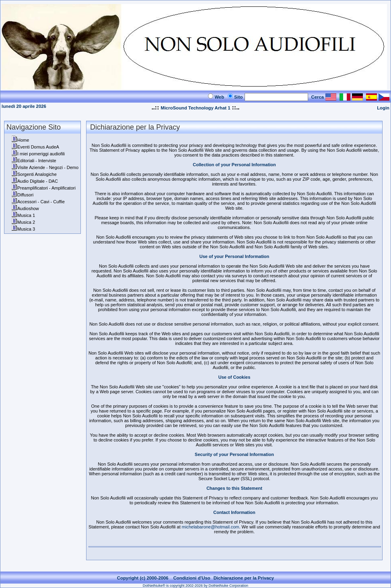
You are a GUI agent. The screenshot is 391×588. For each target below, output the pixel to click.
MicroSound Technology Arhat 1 (195, 108)
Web (219, 97)
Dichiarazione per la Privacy (244, 578)
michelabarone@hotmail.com (211, 527)
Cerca (318, 97)
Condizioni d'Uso (192, 578)
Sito (238, 97)
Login (383, 108)
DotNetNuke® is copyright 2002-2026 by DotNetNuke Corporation (195, 586)
